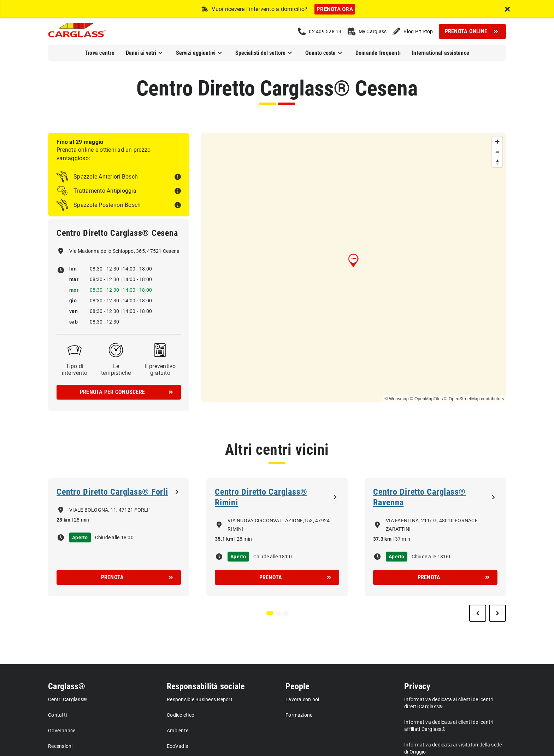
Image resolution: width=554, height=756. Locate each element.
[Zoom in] (497, 142)
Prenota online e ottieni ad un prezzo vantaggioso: (104, 154)
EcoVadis (177, 746)
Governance (62, 731)
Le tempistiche (116, 370)
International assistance (441, 53)
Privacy (417, 686)
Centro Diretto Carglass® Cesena (277, 88)
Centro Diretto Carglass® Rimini (261, 497)
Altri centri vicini (277, 450)
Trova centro (100, 53)
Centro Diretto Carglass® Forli (112, 492)
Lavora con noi (302, 699)
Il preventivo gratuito (160, 370)
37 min (403, 539)
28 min (82, 520)
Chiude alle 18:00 (114, 537)
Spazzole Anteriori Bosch (106, 177)
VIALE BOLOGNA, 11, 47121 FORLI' (109, 510)
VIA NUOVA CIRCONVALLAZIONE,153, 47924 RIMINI (279, 525)
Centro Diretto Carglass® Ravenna (419, 497)
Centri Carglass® (67, 699)
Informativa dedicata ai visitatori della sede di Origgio (453, 748)
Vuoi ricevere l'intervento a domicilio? (260, 9)
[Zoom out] (497, 152)
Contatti (57, 715)
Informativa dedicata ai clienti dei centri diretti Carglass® (449, 703)
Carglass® (67, 686)
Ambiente (178, 731)
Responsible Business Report (200, 699)
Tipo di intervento (75, 370)
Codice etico (181, 715)
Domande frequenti (378, 53)
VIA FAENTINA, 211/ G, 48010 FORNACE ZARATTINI (432, 525)
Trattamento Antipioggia (105, 191)
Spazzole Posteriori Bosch (107, 205)
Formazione (299, 715)
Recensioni (60, 746)
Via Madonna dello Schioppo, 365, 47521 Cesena (124, 251)
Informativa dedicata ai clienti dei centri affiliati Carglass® (449, 726)
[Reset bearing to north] (497, 162)
